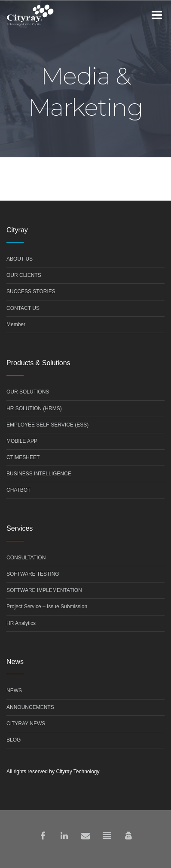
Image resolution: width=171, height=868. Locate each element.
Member (16, 324)
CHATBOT (18, 490)
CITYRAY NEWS (26, 724)
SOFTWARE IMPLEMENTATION (44, 590)
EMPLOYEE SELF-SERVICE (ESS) (47, 425)
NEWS (14, 691)
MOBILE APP (22, 441)
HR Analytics (21, 623)
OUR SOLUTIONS (28, 392)
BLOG (14, 740)
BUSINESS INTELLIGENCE (39, 474)
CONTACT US (23, 308)
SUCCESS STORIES (31, 291)
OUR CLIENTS (24, 275)
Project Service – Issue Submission (47, 607)
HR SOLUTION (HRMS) (34, 408)
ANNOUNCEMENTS (30, 707)
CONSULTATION (26, 558)
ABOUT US (20, 259)
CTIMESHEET (23, 457)
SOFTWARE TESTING (33, 574)
